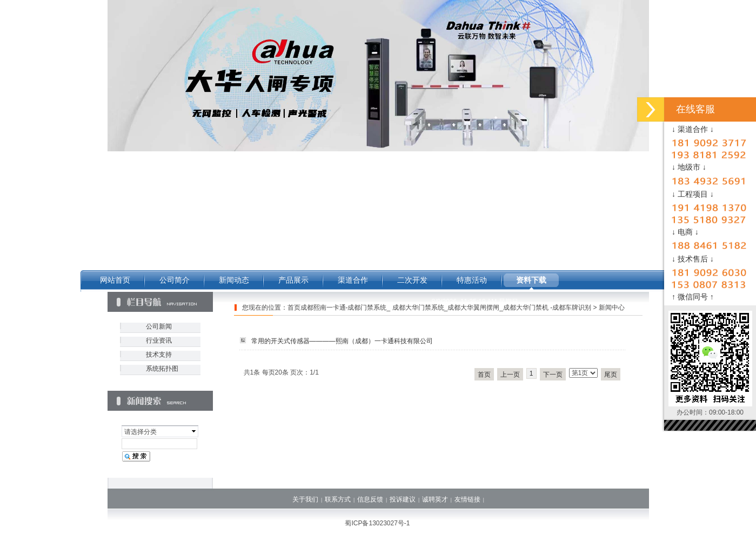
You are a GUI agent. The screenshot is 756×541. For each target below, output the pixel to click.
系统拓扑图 (162, 369)
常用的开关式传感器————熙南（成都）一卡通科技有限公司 (342, 341)
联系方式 (338, 499)
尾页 (611, 375)
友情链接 (467, 499)
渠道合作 (353, 280)
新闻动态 (234, 280)
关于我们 (305, 499)
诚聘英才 (435, 499)
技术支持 (159, 355)
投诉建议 (403, 499)
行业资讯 (159, 340)
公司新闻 (159, 326)
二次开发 (412, 280)
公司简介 (175, 280)
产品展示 (293, 280)
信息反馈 (370, 499)
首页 (484, 375)
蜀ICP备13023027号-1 (377, 523)
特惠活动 (472, 280)
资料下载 (531, 280)
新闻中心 (612, 308)
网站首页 (115, 280)
